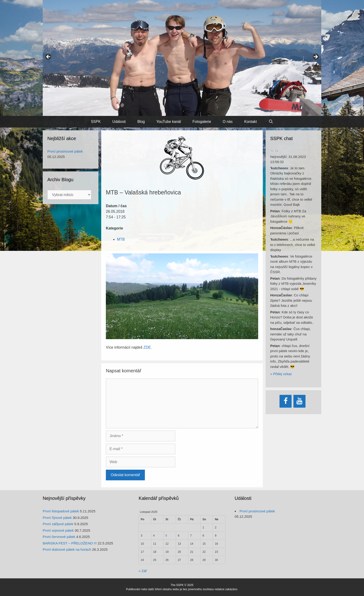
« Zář (143, 571)
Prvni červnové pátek (59, 537)
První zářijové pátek (58, 524)
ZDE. (148, 347)
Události (119, 122)
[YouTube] (299, 401)
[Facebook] (286, 401)
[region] (182, 58)
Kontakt (250, 122)
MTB (121, 239)
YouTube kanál (169, 122)
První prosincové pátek (65, 151)
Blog (141, 122)
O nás (228, 122)
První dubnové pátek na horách (67, 549)
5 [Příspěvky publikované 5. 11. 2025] (166, 536)
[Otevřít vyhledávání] (271, 122)
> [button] (315, 57)
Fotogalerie (202, 122)
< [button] (49, 57)
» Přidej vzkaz (281, 374)
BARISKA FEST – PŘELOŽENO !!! (70, 543)
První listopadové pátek (61, 511)
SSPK (96, 122)
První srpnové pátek (58, 530)
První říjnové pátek (57, 518)
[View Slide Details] (182, 58)
